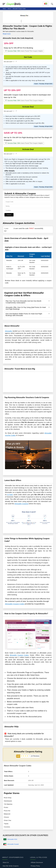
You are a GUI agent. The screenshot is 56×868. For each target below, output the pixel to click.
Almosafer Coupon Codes (15, 604)
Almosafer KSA (12, 839)
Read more (7, 34)
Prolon (6, 807)
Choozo (6, 817)
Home (4, 9)
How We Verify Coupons (11, 866)
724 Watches (8, 804)
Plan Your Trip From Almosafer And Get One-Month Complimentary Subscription (24, 302)
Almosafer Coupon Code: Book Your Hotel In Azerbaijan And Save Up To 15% (27, 96)
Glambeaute (8, 801)
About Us (6, 862)
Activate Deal (28, 107)
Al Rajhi (10, 495)
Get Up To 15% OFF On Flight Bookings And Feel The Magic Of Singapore (28, 139)
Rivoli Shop (8, 798)
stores (9, 9)
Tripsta (6, 824)
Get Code (28, 57)
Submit (9, 215)
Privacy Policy (35, 866)
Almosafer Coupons (21, 504)
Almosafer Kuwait (13, 844)
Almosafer (9, 331)
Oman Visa (8, 820)
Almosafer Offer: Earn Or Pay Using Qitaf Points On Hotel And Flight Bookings (26, 308)
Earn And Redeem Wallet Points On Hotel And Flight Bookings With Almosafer (24, 315)
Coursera (7, 827)
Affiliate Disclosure (37, 862)
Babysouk (7, 814)
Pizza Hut (7, 811)
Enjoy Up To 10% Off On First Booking (18, 48)
